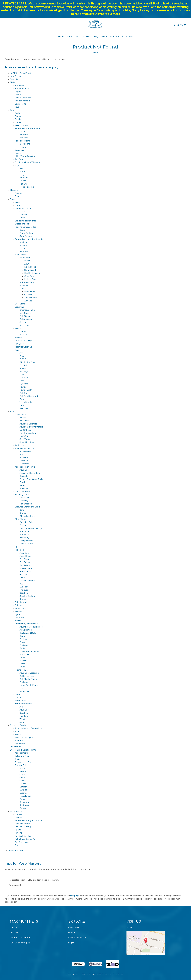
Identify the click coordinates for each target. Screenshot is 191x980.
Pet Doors (20, 344)
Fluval (22, 482)
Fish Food (19, 550)
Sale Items (25, 285)
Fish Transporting (28, 433)
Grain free (29, 276)
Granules (24, 575)
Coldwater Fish (22, 756)
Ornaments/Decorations (26, 624)
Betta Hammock (27, 676)
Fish (12, 412)
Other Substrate (27, 516)
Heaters (19, 611)
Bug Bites (24, 559)
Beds (17, 113)
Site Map (92, 974)
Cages (18, 92)
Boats (22, 636)
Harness (23, 215)
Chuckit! (23, 365)
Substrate (24, 464)
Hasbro (23, 369)
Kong (22, 175)
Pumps (18, 698)
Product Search (76, 927)
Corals (23, 688)
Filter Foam (25, 531)
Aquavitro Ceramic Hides (31, 627)
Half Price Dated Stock (21, 73)
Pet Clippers (25, 316)
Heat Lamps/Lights (24, 738)
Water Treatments (23, 704)
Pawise (23, 387)
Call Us (14, 927)
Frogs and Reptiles (19, 725)
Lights (18, 615)
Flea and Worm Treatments (28, 129)
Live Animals (16, 747)
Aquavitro (24, 458)
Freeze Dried (26, 568)
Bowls (22, 230)
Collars (18, 122)
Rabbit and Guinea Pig (25, 839)
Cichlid (22, 778)
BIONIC (23, 359)
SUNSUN (24, 488)
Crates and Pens (23, 224)
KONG (22, 375)
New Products (17, 76)
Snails (17, 759)
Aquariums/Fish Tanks (25, 467)
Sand (22, 510)
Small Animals (16, 811)
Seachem (24, 461)
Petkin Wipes (26, 319)
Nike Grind (24, 408)
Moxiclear (24, 135)
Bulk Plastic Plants (28, 679)
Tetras (23, 808)
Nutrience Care (27, 282)
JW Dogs (24, 372)
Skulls (22, 667)
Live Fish (87, 37)
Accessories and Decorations (28, 728)
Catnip (18, 119)
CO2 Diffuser (26, 430)
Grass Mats (20, 608)
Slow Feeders (26, 236)
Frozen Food (25, 572)
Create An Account (77, 938)
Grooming (19, 150)
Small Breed (30, 270)
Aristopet (24, 242)
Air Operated (26, 630)
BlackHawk (25, 258)
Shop (78, 37)
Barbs (22, 768)
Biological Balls (26, 522)
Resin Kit (24, 661)
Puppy (27, 261)
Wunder (23, 719)
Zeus (22, 405)
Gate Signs (20, 304)
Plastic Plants (21, 670)
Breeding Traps (22, 495)
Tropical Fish (20, 765)
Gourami (24, 787)
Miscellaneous (26, 796)
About (70, 37)
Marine (18, 621)
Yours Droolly (30, 298)
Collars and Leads (23, 209)
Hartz (22, 172)
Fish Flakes (25, 562)
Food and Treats (22, 141)
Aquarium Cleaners (28, 424)
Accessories (20, 415)
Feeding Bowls (22, 125)
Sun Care (24, 335)
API (21, 455)
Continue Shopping (17, 850)
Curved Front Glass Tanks (31, 479)
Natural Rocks (26, 655)
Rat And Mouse (22, 842)
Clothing (19, 205)
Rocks (22, 664)
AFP (22, 169)
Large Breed (30, 267)
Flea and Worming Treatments (29, 239)
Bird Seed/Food (22, 89)
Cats (12, 110)
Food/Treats (21, 255)
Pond (17, 695)
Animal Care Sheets (110, 37)
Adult (27, 264)
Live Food (24, 587)
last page (75, 896)
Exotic (22, 648)
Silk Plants (24, 691)
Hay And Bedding (23, 827)
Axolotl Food (25, 556)
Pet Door (19, 159)
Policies (72, 933)
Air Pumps (19, 445)
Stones (23, 513)
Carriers (18, 116)
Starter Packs (26, 544)
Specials (14, 79)
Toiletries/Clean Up (23, 347)
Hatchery (24, 501)
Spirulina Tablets (27, 596)
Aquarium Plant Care (24, 449)
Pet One (23, 184)
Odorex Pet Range (23, 341)
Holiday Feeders (27, 581)
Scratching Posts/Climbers (27, 162)
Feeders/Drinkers (23, 98)
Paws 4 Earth (26, 390)
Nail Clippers (25, 313)
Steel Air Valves (27, 442)
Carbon (23, 525)
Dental (23, 332)
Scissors (24, 322)
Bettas (23, 771)
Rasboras (24, 805)
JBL (21, 584)
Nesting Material (22, 101)
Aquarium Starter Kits (30, 473)
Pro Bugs (24, 590)
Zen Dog (28, 301)
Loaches (24, 793)
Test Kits (24, 716)
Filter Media (20, 519)
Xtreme (23, 599)
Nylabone (24, 384)
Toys (17, 107)
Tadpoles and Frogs (24, 762)
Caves (22, 642)
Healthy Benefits (32, 273)
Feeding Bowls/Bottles (25, 227)
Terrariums (20, 744)
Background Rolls (28, 633)
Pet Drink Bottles (23, 836)
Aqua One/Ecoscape (29, 673)
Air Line (23, 418)
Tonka (22, 399)
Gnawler (28, 295)
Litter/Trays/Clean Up (25, 156)
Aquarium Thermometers (31, 427)
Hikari (22, 578)
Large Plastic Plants (29, 685)
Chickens (19, 95)
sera (22, 722)
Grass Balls (25, 498)
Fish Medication (22, 602)
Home (61, 37)
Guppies (23, 790)
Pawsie (23, 181)
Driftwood (24, 645)
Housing (18, 833)
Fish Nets (19, 605)
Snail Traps (25, 439)
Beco (22, 356)
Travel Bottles (26, 233)
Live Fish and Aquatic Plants (23, 750)
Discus (23, 784)
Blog (96, 37)
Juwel (22, 485)
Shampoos (25, 325)
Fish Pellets (25, 565)
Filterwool (24, 535)
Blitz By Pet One (27, 362)
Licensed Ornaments (29, 652)
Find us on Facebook (20, 938)
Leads (22, 218)
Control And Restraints (25, 221)
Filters (18, 547)
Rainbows (24, 802)
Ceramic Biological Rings (31, 528)
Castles (23, 639)
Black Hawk (25, 144)
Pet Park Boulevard (29, 396)
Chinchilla (19, 818)
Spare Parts (20, 104)
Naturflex (24, 378)
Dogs (12, 199)
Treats (23, 147)
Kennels (18, 338)
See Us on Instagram (21, 943)
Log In (71, 943)
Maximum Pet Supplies (82, 974)
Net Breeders (26, 504)
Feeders (19, 193)
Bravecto (24, 138)
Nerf (22, 381)
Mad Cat (24, 178)
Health (18, 153)
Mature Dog (30, 279)
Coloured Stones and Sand (27, 507)
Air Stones (24, 421)
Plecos (23, 799)
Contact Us (128, 37)
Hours (129, 927)
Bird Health (20, 86)
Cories (23, 781)
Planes (23, 658)
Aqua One (24, 470)
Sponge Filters (26, 541)
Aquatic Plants (22, 753)
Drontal (23, 132)
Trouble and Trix (27, 187)
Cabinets (24, 476)
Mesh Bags (25, 436)
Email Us (15, 933)
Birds (12, 82)
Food (17, 196)
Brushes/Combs (27, 310)
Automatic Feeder (23, 492)
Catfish (23, 775)
